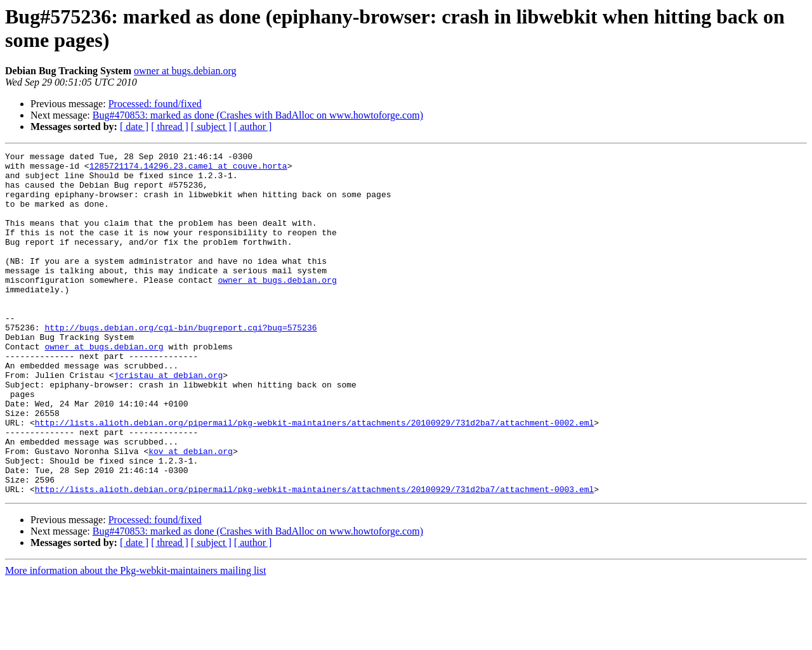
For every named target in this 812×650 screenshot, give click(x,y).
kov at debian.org (191, 512)
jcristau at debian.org (169, 420)
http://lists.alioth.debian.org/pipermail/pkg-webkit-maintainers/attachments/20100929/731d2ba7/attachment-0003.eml (314, 557)
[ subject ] (211, 127)
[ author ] (253, 127)
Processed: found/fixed (155, 104)
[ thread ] (170, 127)
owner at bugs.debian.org (185, 71)
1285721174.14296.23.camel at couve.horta (188, 169)
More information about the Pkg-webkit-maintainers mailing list (135, 639)
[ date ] (134, 127)
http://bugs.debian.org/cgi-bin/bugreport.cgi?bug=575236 (180, 363)
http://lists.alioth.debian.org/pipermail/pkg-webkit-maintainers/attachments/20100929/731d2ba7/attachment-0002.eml (314, 478)
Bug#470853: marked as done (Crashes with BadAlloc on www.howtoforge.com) (258, 115)
